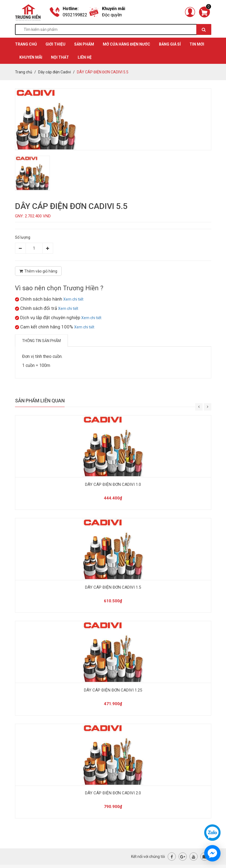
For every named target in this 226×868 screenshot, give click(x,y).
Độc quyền (112, 15)
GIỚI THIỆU (55, 44)
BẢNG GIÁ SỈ (170, 44)
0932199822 (75, 15)
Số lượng (23, 237)
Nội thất (60, 57)
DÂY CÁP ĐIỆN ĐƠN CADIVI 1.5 (113, 587)
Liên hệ (85, 57)
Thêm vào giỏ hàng (38, 271)
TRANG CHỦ (26, 44)
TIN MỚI (197, 44)
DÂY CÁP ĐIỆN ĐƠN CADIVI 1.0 (113, 484)
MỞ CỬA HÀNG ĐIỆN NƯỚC (126, 44)
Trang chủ (24, 72)
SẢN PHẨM (84, 44)
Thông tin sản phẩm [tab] (41, 341)
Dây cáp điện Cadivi (55, 72)
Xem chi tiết (73, 299)
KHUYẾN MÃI (31, 57)
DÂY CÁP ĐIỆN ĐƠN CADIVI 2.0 (113, 793)
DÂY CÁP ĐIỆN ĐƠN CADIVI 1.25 (113, 690)
